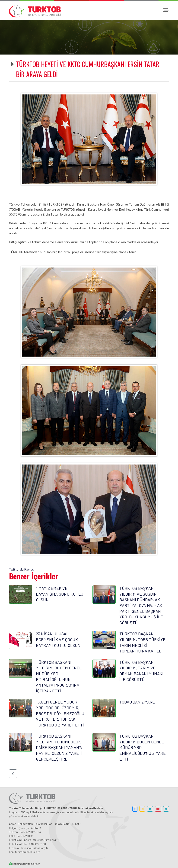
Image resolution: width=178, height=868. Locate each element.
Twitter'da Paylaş (21, 569)
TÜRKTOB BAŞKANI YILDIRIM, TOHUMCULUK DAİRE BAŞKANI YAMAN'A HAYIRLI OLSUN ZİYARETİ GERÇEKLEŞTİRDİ (59, 747)
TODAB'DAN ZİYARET (138, 702)
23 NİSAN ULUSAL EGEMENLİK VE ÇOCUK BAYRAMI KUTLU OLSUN (58, 639)
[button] (13, 774)
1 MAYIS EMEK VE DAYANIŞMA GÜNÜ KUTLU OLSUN (60, 594)
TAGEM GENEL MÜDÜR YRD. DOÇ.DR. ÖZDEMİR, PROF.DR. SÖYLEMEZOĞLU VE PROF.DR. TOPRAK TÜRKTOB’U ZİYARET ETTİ (60, 713)
